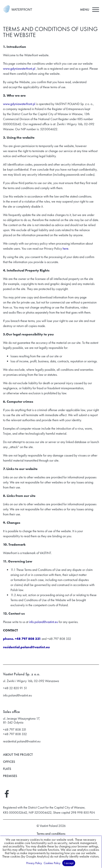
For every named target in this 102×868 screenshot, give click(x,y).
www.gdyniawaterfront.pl (19, 68)
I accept (69, 863)
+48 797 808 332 (15, 734)
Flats (7, 769)
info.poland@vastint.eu (43, 622)
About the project (18, 755)
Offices (9, 762)
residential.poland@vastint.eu (22, 741)
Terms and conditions (51, 834)
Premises (10, 776)
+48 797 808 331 (15, 730)
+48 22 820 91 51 (15, 688)
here (66, 248)
